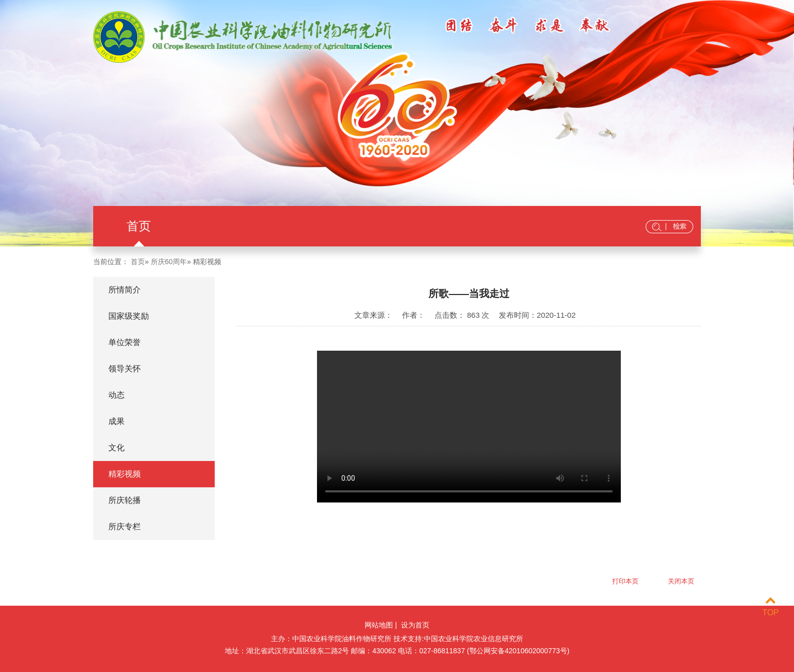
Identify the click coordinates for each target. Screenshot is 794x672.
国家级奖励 (129, 316)
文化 (116, 448)
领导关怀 (125, 369)
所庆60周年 (169, 262)
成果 (116, 421)
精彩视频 (125, 474)
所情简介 (125, 290)
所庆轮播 (125, 500)
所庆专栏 (125, 527)
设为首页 (415, 625)
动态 (116, 395)
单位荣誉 (125, 342)
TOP (770, 606)
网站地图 (379, 625)
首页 (139, 226)
